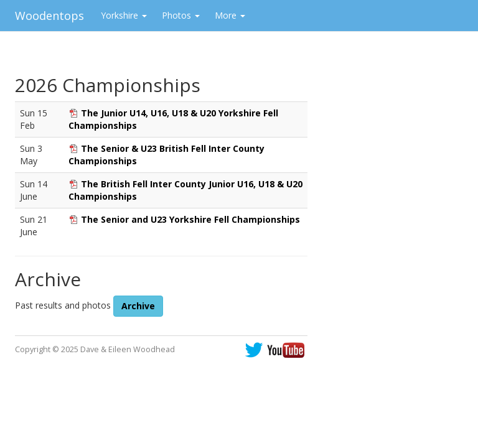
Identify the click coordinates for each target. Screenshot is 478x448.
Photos (181, 15)
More (230, 15)
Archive (138, 306)
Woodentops (49, 16)
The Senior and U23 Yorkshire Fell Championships (190, 219)
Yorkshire (124, 15)
